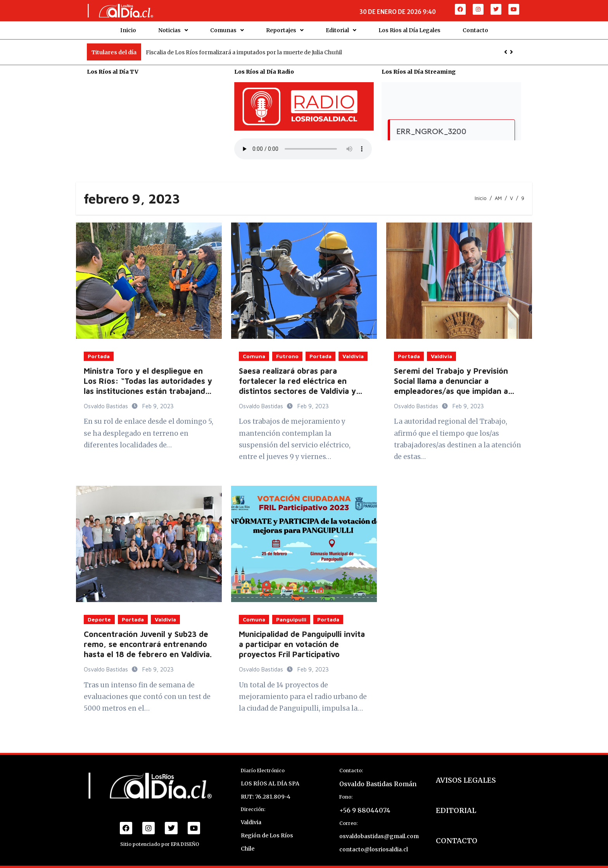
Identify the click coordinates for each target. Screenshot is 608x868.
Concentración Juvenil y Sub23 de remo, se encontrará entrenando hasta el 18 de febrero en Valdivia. (148, 641)
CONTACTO (457, 837)
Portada (99, 353)
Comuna (254, 353)
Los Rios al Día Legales (409, 28)
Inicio (128, 28)
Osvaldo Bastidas (107, 403)
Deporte (99, 616)
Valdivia (353, 353)
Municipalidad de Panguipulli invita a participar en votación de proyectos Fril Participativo (302, 641)
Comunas (227, 28)
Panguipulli (291, 616)
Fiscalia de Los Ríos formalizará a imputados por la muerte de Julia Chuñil (244, 48)
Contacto (475, 28)
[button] (511, 48)
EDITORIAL (456, 807)
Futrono (287, 353)
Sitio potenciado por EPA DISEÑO (160, 841)
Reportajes (285, 28)
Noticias (173, 28)
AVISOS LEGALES (466, 777)
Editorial (341, 28)
